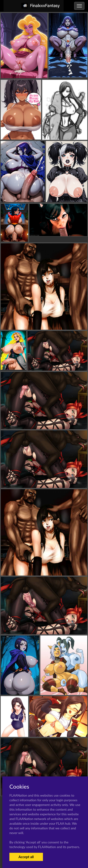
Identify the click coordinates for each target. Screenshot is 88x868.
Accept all (26, 857)
